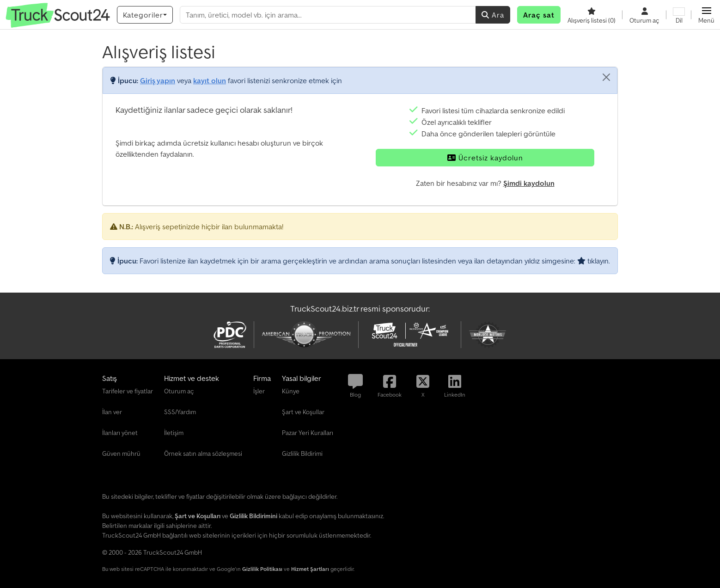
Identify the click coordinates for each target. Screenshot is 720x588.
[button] (706, 15)
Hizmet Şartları (310, 569)
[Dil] (679, 15)
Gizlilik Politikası (262, 569)
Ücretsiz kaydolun (485, 158)
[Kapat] (606, 77)
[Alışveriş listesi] (592, 15)
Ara (493, 15)
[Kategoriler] (145, 15)
